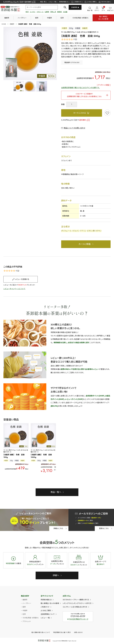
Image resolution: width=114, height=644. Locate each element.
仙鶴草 (47, 12)
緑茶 (37, 18)
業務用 (59, 12)
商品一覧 (43, 2)
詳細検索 (75, 7)
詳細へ (56, 575)
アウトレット (27, 621)
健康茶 (7, 18)
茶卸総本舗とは (64, 2)
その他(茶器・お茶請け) (80, 18)
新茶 (27, 12)
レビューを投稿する (22, 279)
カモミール (40, 12)
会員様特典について (48, 614)
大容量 (65, 12)
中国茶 (49, 18)
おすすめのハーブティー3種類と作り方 (76, 600)
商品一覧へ (56, 492)
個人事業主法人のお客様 (103, 18)
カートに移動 (85, 244)
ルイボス (33, 12)
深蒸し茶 (53, 12)
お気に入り (110, 9)
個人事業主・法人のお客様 (50, 603)
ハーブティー (22, 18)
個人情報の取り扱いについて (41, 632)
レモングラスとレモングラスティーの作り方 (77, 603)
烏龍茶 (12, 24)
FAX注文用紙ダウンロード (78, 619)
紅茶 (62, 18)
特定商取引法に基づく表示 (62, 632)
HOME (4, 24)
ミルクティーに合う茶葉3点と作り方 (75, 607)
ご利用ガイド (76, 2)
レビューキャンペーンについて (14, 289)
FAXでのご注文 (104, 2)
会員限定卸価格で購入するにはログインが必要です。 (80, 88)
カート (103, 9)
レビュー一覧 (52, 2)
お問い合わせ (78, 632)
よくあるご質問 (90, 2)
